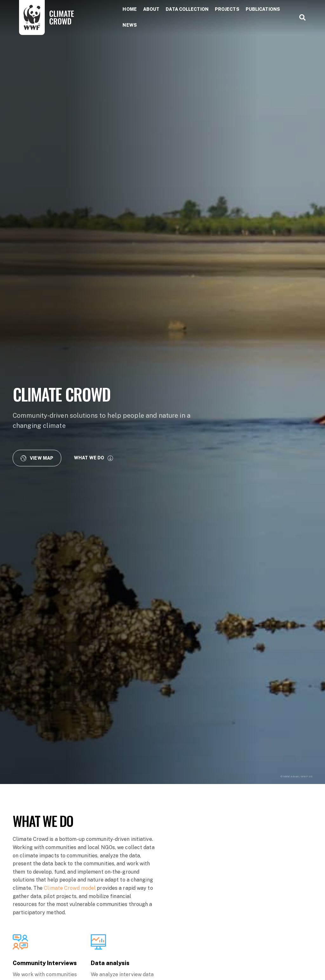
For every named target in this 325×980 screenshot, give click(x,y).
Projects (227, 9)
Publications (263, 9)
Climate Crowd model (70, 888)
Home (129, 9)
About (151, 9)
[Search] (300, 17)
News (129, 25)
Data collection (187, 9)
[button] (37, 458)
